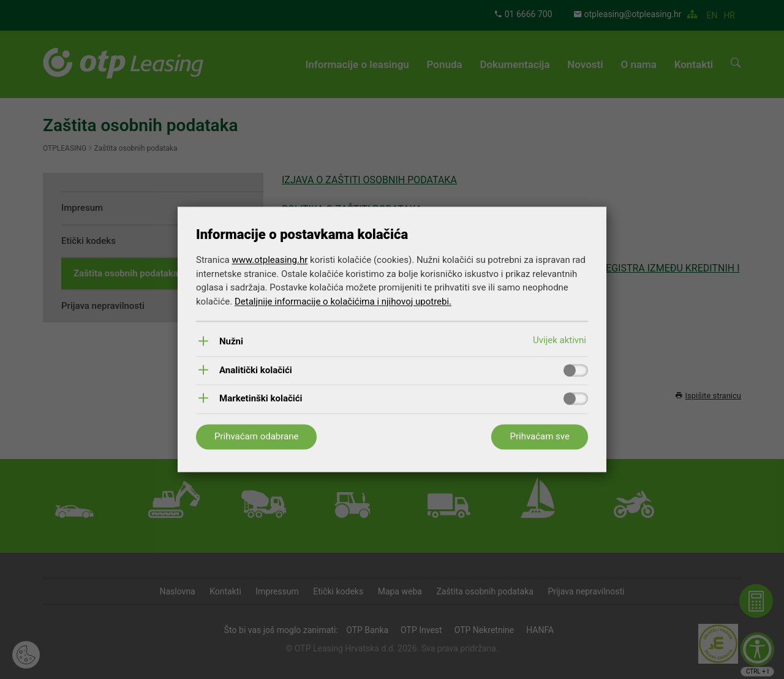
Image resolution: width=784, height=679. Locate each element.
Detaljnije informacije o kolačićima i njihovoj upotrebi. (343, 302)
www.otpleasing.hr (269, 260)
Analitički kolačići (256, 370)
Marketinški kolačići (261, 399)
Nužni (231, 342)
